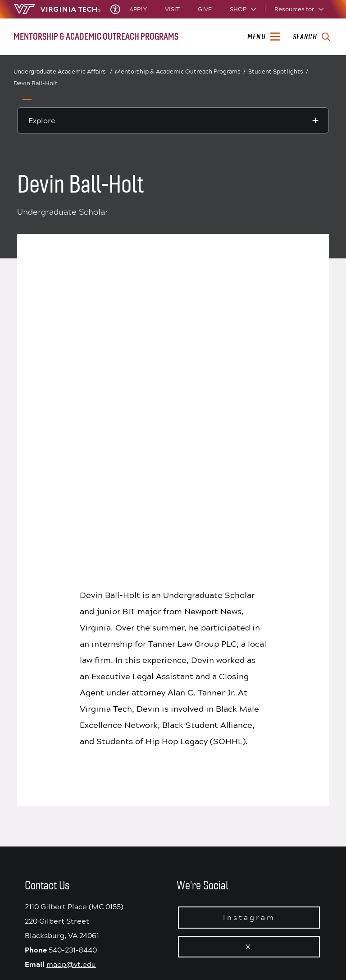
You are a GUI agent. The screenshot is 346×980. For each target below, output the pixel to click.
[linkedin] (304, 955)
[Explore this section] (173, 120)
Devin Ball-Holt (36, 83)
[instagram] (289, 955)
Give (205, 9)
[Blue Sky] (232, 955)
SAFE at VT (195, 830)
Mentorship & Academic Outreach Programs (180, 72)
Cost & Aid (195, 816)
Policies (191, 844)
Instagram (249, 605)
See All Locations (90, 825)
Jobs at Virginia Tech (209, 900)
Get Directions (86, 812)
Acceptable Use (202, 747)
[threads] (275, 955)
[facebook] (246, 955)
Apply (138, 9)
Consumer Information (212, 803)
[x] (260, 955)
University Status (205, 706)
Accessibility (198, 789)
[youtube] (318, 955)
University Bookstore (210, 886)
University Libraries (207, 775)
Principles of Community (215, 720)
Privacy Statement (206, 733)
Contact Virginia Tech (97, 838)
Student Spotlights (278, 71)
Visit (172, 9)
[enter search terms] (312, 37)
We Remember (208, 761)
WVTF (188, 872)
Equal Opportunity (206, 858)
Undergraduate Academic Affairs (63, 71)
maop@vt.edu (71, 652)
